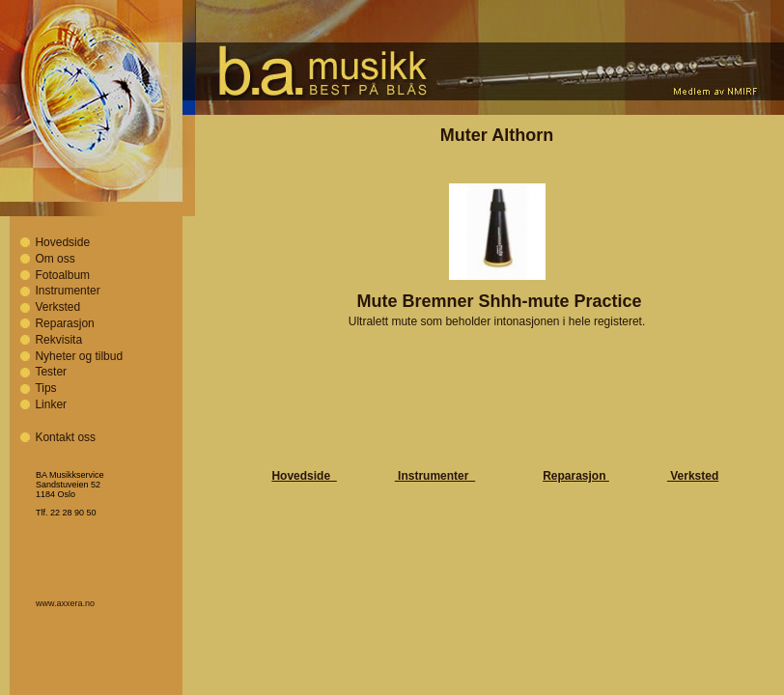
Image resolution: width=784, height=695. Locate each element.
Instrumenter (67, 291)
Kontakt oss (65, 437)
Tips (45, 388)
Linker (51, 404)
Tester (51, 372)
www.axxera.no (65, 603)
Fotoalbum (62, 275)
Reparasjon (64, 323)
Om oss (55, 259)
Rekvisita (58, 340)
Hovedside (62, 242)
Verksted (57, 307)
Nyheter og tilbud (79, 356)
